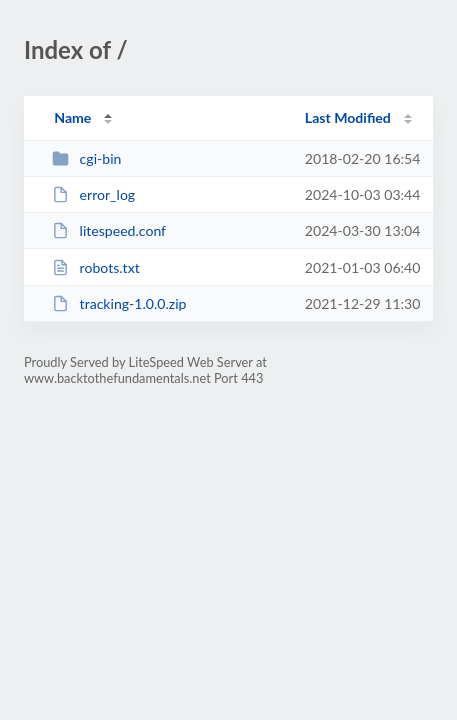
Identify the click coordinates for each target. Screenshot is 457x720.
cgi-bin (86, 158)
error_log (93, 194)
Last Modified (348, 117)
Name (72, 117)
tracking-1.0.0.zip (119, 303)
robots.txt (96, 267)
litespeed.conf (109, 230)
